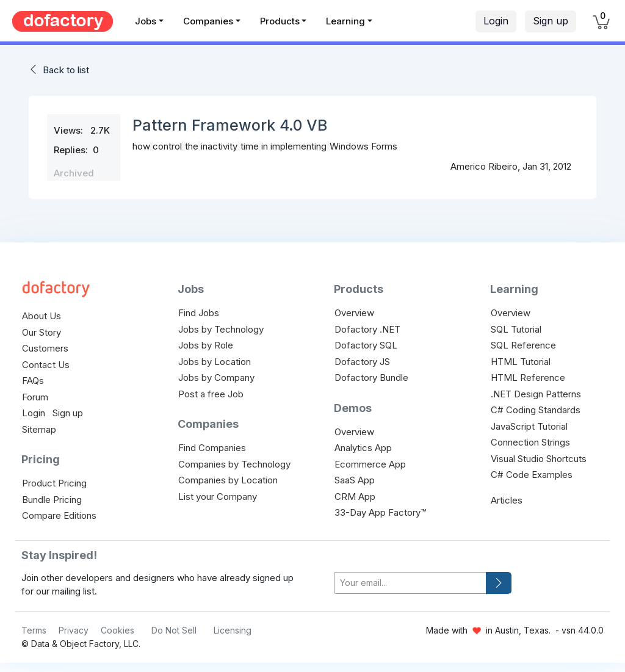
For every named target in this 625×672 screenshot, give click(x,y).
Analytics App (363, 448)
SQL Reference (523, 345)
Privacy (74, 630)
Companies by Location (228, 480)
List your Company (218, 497)
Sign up (551, 21)
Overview (354, 313)
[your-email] (410, 583)
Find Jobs (199, 313)
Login (496, 21)
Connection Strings (530, 442)
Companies (208, 21)
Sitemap (39, 429)
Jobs (146, 21)
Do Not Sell (174, 630)
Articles (507, 500)
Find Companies (212, 448)
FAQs (33, 381)
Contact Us (46, 365)
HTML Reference (528, 378)
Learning (345, 21)
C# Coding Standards (536, 410)
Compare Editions (59, 515)
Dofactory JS (362, 362)
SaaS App (355, 480)
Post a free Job (211, 394)
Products (280, 21)
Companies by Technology (234, 464)
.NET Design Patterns (536, 394)
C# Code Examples (532, 475)
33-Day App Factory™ (380, 512)
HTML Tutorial (521, 362)
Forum (35, 397)
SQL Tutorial (516, 329)
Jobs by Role (206, 345)
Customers (45, 348)
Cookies (117, 630)
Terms (34, 630)
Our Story (42, 332)
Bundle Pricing (52, 500)
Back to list (66, 70)
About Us (42, 316)
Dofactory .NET (367, 329)
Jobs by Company (216, 378)
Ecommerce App (370, 464)
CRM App (355, 497)
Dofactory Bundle (371, 378)
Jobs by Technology (221, 329)
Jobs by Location (215, 362)
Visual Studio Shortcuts (539, 459)
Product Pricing (54, 483)
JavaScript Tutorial (529, 426)
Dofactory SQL (366, 345)
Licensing (233, 630)
